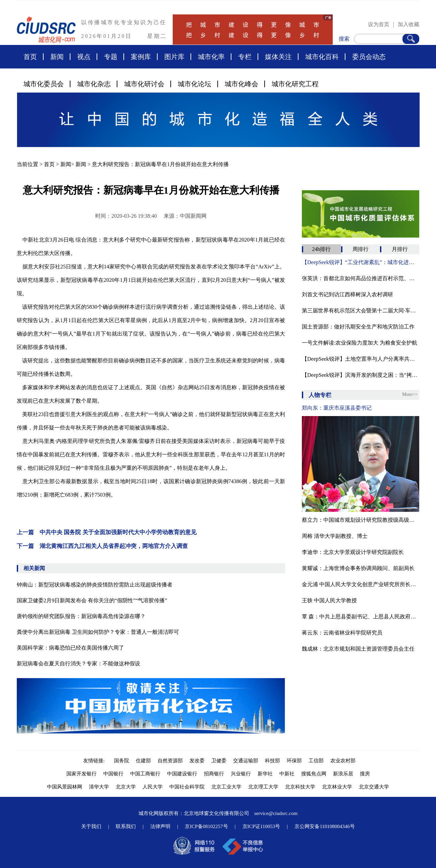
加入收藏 (408, 24)
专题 (111, 57)
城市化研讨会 (144, 84)
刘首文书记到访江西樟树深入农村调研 (347, 294)
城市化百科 (322, 57)
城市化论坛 (195, 84)
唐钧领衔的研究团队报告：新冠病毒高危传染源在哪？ (81, 616)
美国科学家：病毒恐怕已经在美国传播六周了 (70, 648)
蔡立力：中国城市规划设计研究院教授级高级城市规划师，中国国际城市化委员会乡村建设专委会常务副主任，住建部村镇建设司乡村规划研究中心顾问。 (361, 520)
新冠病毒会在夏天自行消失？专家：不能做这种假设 (78, 663)
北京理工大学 (263, 787)
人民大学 (153, 787)
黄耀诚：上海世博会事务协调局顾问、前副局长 (358, 568)
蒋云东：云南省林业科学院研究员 (342, 633)
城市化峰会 (241, 84)
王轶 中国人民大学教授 (329, 600)
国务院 (122, 761)
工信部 (316, 761)
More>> (410, 394)
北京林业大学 (337, 787)
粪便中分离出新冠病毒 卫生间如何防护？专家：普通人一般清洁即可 (98, 632)
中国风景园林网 (65, 787)
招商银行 (214, 774)
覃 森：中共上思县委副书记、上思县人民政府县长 (361, 617)
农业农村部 (343, 761)
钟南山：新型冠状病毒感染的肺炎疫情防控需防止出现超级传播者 (95, 585)
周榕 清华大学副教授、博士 (335, 536)
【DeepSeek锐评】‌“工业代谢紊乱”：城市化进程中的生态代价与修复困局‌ (361, 262)
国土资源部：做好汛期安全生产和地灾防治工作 (358, 327)
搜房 (365, 774)
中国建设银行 (182, 774)
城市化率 (211, 57)
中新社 (287, 774)
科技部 (272, 761)
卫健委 (219, 761)
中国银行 (113, 774)
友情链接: (95, 761)
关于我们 (91, 826)
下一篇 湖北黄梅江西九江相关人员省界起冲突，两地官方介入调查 (102, 546)
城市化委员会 (44, 84)
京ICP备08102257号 (206, 826)
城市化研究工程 (295, 84)
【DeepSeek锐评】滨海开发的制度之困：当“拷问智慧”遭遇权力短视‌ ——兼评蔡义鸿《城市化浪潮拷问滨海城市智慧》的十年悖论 (361, 375)
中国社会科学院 (187, 787)
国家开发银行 (81, 774)
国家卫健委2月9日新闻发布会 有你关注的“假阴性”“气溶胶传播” (92, 600)
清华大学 (99, 787)
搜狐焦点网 (314, 774)
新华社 (265, 774)
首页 (30, 57)
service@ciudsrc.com (276, 813)
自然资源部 (170, 761)
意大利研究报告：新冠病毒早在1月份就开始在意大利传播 (160, 164)
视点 (84, 57)
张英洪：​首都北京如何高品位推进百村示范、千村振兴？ (361, 278)
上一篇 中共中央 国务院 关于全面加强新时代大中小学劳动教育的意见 (107, 532)
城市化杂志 (94, 84)
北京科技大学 (300, 787)
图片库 (174, 57)
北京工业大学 (226, 787)
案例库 (141, 57)
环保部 (294, 761)
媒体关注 (278, 57)
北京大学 (126, 787)
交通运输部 (246, 761)
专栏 (245, 57)
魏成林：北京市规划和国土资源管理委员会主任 (358, 649)
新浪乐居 (343, 774)
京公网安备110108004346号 (324, 826)
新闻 (57, 57)
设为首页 (379, 24)
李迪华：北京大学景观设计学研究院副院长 (353, 552)
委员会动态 (369, 57)
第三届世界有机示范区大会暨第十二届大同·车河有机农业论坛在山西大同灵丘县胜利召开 (361, 311)
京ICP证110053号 (261, 826)
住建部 (143, 761)
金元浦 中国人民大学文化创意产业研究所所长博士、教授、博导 (361, 584)
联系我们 (126, 826)
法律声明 (160, 826)
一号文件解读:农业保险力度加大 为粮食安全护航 (360, 343)
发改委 (197, 761)
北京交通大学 (374, 787)
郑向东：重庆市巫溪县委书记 (337, 408)
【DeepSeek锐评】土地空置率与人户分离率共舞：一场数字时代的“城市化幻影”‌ (361, 359)
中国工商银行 (145, 774)
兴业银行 (241, 774)
